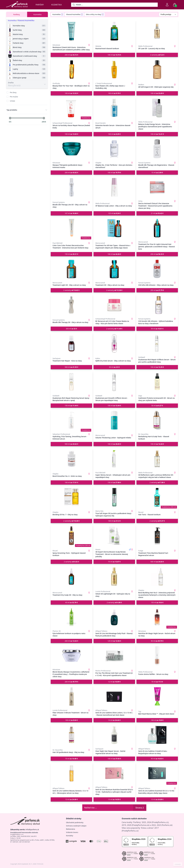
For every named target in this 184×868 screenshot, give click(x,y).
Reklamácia (71, 829)
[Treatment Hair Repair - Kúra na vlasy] (71, 343)
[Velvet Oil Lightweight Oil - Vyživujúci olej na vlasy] (114, 576)
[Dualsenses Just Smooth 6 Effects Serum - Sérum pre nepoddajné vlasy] (114, 382)
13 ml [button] (114, 720)
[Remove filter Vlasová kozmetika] (82, 14)
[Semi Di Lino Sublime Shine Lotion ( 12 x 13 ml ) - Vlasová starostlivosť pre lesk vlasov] (114, 697)
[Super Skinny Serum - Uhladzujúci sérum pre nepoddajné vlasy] (114, 459)
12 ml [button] (114, 682)
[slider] (10, 118)
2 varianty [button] (157, 55)
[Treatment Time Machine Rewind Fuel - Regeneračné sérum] (157, 536)
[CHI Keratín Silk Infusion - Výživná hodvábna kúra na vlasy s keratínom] (157, 305)
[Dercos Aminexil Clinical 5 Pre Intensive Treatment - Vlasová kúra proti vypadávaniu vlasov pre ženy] (157, 187)
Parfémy (40, 5)
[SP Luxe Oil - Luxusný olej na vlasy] (157, 31)
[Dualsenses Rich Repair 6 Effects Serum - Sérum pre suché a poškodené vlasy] (157, 343)
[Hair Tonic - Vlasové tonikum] (157, 497)
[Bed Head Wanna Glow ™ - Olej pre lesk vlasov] (157, 697)
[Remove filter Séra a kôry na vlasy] (103, 14)
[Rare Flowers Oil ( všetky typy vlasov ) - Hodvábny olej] (114, 70)
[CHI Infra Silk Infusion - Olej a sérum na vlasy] (157, 269)
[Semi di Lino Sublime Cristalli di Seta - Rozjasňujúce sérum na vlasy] (157, 735)
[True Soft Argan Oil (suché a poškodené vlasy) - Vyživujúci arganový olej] (114, 497)
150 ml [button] (71, 254)
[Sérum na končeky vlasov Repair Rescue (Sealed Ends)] (71, 108)
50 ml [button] (157, 406)
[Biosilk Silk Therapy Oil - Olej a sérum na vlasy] (71, 305)
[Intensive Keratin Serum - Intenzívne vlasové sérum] (114, 108)
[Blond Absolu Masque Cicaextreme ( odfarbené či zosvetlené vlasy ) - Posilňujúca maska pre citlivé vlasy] (71, 656)
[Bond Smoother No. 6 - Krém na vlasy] (71, 459)
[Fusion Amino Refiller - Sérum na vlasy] (157, 656)
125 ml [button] (114, 213)
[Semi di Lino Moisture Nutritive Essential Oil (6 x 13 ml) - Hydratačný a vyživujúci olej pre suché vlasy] (114, 773)
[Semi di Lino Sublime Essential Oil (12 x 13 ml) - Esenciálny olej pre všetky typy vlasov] (157, 773)
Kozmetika (57, 5)
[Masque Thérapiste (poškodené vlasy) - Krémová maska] (71, 149)
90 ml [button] (157, 641)
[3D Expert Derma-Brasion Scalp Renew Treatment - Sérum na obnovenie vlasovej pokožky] (114, 536)
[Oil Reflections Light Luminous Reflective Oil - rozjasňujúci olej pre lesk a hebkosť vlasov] (157, 459)
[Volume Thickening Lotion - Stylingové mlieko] (114, 420)
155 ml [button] (157, 602)
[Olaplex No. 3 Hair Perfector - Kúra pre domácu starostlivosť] (114, 149)
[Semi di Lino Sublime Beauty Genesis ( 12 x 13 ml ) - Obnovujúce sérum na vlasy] (71, 773)
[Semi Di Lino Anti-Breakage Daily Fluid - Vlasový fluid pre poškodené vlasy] (114, 617)
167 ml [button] (71, 213)
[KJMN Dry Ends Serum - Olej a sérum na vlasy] (114, 343)
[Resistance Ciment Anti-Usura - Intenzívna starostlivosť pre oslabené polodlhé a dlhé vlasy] (71, 31)
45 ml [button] (71, 602)
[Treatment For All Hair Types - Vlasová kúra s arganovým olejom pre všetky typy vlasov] (114, 228)
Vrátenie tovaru (72, 832)
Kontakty (70, 836)
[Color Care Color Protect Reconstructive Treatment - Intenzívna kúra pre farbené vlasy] (71, 228)
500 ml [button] (71, 367)
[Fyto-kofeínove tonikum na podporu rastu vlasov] (71, 617)
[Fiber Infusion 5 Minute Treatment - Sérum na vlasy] (71, 697)
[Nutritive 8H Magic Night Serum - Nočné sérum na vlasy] (157, 617)
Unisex (12, 101)
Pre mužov (14, 97)
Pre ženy (13, 92)
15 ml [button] (157, 172)
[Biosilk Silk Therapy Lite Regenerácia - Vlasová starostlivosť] (157, 149)
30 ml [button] (114, 367)
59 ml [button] (157, 329)
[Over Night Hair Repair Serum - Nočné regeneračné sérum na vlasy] (114, 735)
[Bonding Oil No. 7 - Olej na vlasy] (71, 497)
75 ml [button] (114, 562)
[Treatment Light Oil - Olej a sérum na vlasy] (71, 269)
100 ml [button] (114, 55)
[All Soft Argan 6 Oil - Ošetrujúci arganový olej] (157, 70)
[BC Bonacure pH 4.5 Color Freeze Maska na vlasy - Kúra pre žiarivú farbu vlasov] (114, 305)
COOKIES (178, 864)
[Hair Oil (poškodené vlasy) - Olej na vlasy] (71, 735)
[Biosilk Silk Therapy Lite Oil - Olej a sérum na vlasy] (71, 187)
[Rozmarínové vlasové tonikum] (114, 31)
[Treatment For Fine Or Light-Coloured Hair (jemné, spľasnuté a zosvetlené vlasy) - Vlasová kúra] (157, 228)
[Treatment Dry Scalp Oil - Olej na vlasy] (71, 576)
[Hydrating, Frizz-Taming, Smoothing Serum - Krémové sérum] (71, 420)
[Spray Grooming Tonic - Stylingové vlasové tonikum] (71, 536)
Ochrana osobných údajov (76, 826)
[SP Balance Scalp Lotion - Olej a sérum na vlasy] (114, 187)
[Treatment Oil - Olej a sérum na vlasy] (114, 269)
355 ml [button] (157, 290)
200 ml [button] (71, 55)
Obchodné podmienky (75, 822)
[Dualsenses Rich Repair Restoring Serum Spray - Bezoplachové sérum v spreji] (71, 382)
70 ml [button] (157, 682)
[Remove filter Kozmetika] (62, 14)
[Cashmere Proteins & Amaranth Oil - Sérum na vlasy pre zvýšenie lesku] (157, 382)
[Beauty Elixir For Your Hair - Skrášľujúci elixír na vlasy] (71, 70)
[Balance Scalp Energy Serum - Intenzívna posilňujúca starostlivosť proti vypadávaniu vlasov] (157, 108)
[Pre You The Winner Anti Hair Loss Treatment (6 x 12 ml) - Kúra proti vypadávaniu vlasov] (114, 656)
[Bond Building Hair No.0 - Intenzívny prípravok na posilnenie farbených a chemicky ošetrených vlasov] (157, 576)
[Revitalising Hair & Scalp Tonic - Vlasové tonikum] (157, 420)
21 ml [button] (157, 213)
